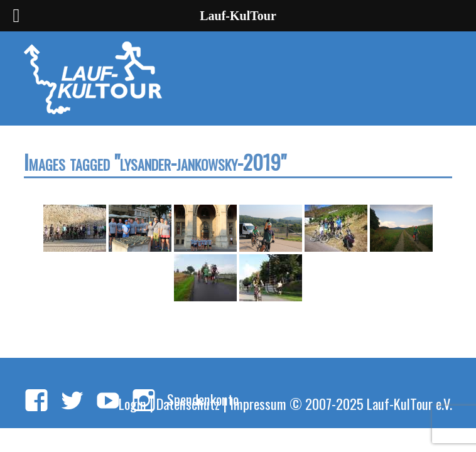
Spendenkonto (203, 399)
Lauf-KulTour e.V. (409, 403)
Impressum (258, 403)
